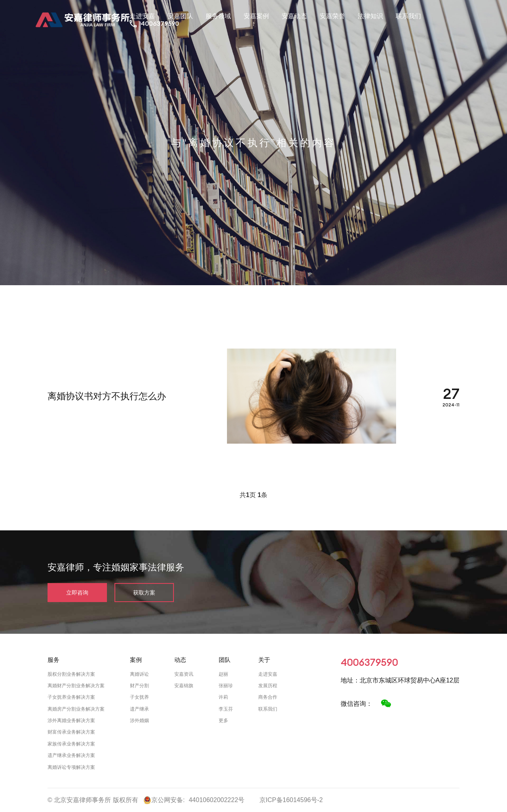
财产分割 (139, 686)
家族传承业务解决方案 (71, 744)
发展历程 (268, 686)
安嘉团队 (180, 16)
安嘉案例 (256, 16)
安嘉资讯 (184, 674)
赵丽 (223, 674)
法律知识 (370, 16)
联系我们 (408, 16)
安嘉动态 (294, 16)
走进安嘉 (142, 16)
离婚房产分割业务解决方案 (76, 709)
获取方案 (144, 593)
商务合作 (268, 697)
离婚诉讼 (139, 674)
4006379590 (160, 24)
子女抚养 (139, 697)
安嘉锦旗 (184, 686)
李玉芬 (226, 709)
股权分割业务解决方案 (71, 674)
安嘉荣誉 (332, 16)
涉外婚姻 (139, 721)
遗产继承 (139, 709)
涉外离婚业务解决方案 (71, 721)
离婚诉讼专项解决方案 (71, 767)
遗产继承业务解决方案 (71, 755)
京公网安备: (164, 800)
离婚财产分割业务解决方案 (76, 686)
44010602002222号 (216, 800)
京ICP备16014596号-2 (291, 800)
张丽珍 (226, 686)
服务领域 (218, 16)
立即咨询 (77, 593)
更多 (223, 721)
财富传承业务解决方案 (71, 732)
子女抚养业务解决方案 (71, 697)
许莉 (223, 697)
